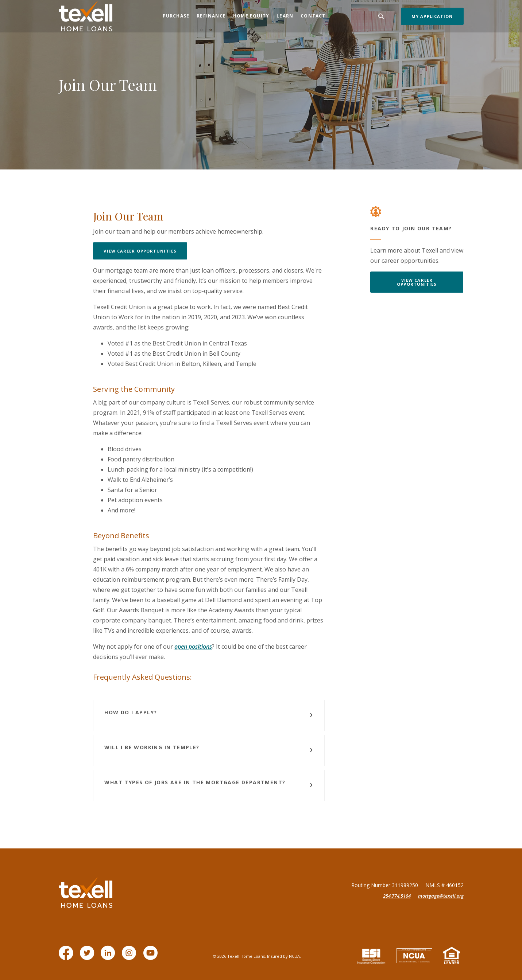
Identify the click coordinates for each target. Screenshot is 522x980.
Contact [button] (313, 16)
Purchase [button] (176, 16)
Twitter (88, 956)
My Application (432, 16)
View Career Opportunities (140, 251)
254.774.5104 (397, 896)
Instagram (131, 956)
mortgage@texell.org (441, 896)
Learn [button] (285, 16)
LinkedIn (109, 956)
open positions (193, 647)
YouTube (152, 956)
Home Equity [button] (251, 16)
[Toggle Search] (381, 16)
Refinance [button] (211, 16)
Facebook (67, 956)
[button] (209, 715)
